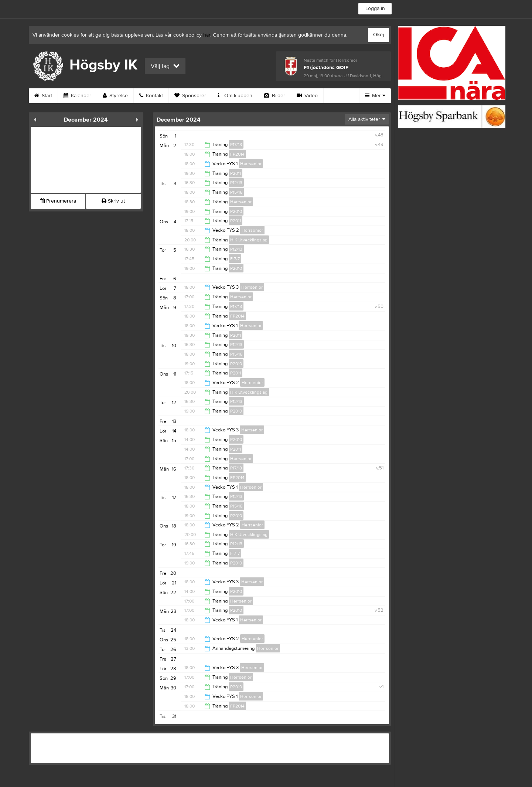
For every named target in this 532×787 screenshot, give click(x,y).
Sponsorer (190, 96)
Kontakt (151, 96)
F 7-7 (235, 259)
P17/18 (236, 145)
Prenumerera (58, 201)
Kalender (77, 96)
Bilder (274, 96)
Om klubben (235, 96)
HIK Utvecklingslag (249, 240)
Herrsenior (251, 164)
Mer (375, 96)
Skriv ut (113, 201)
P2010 (236, 211)
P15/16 (236, 192)
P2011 (236, 173)
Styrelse (115, 96)
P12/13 (236, 183)
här (207, 35)
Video (307, 96)
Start (43, 96)
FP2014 (237, 154)
